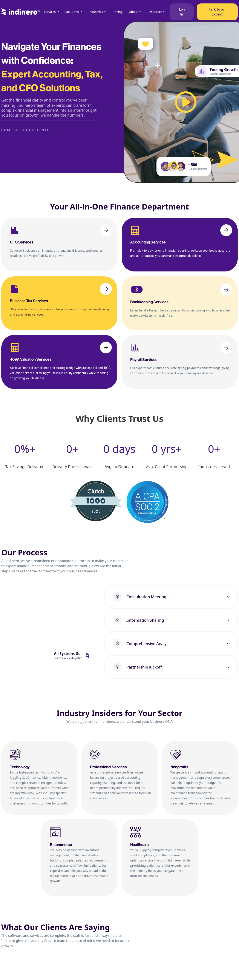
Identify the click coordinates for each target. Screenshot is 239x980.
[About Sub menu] (140, 12)
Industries (96, 12)
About (134, 12)
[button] (171, 597)
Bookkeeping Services (149, 302)
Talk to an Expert (217, 12)
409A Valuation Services (31, 359)
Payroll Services (144, 360)
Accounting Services (148, 242)
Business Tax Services (29, 301)
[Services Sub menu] (58, 12)
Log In (182, 12)
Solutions (72, 12)
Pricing (118, 12)
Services (50, 12)
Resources (155, 12)
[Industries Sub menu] (105, 12)
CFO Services (22, 242)
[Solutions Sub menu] (81, 12)
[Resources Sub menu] (164, 12)
